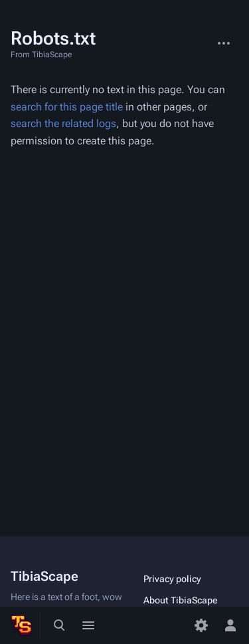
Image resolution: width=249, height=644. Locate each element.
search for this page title (67, 107)
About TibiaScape (181, 600)
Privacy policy (172, 579)
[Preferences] (201, 625)
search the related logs (63, 123)
